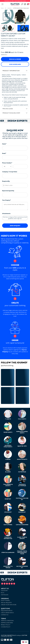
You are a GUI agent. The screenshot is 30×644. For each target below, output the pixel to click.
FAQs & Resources (7, 611)
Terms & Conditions (7, 621)
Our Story (4, 591)
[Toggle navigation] (2, 4)
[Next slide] (26, 28)
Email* (4, 153)
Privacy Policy (6, 625)
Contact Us (5, 615)
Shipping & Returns (7, 623)
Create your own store (9, 605)
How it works (5, 600)
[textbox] (15, 185)
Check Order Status (7, 613)
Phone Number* (7, 163)
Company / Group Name (10, 172)
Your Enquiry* (6, 200)
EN (25, 642)
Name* (4, 144)
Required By (6, 181)
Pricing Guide (8, 109)
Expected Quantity (8, 191)
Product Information (11, 71)
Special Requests (6, 603)
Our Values (5, 595)
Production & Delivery (11, 113)
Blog (3, 593)
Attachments (6, 213)
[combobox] (25, 642)
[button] (8, 28)
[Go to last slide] (4, 28)
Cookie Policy (6, 627)
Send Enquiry (15, 226)
